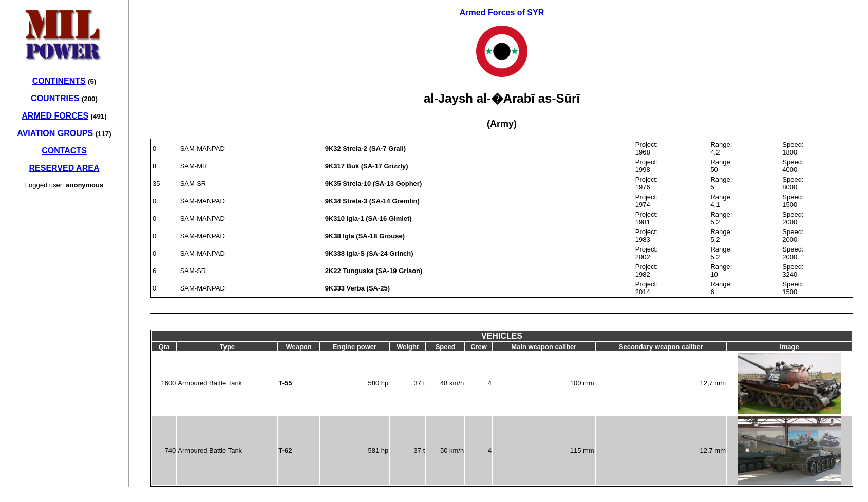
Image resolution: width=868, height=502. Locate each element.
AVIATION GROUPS (55, 133)
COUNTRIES (55, 98)
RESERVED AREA (64, 168)
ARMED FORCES (55, 116)
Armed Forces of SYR (502, 13)
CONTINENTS (59, 81)
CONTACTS (64, 151)
